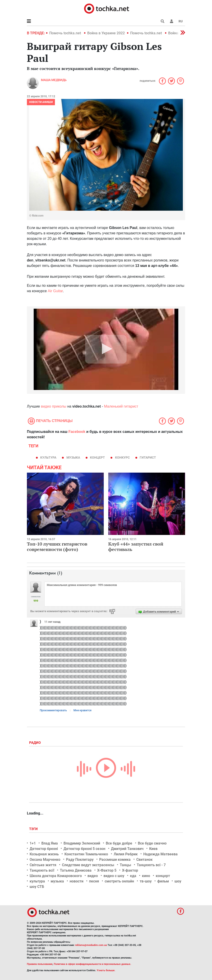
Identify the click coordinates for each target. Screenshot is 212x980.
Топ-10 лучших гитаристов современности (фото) (57, 547)
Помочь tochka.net (66, 33)
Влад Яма (50, 843)
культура (48, 457)
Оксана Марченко (45, 860)
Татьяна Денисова (76, 870)
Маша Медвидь (54, 80)
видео (93, 876)
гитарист (148, 457)
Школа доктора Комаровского (56, 876)
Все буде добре (119, 843)
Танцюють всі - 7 (151, 865)
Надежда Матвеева (160, 854)
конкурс (122, 457)
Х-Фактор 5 (107, 870)
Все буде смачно (152, 843)
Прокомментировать (53, 710)
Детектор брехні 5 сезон (84, 849)
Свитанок (144, 860)
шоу (178, 881)
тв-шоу (146, 881)
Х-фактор (130, 870)
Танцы (125, 865)
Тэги (34, 829)
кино (146, 876)
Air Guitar (55, 291)
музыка (73, 457)
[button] (172, 21)
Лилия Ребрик (126, 854)
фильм (163, 881)
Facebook (77, 432)
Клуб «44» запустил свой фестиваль (136, 547)
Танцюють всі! (42, 870)
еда (133, 876)
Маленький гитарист (121, 406)
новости (77, 881)
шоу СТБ (37, 887)
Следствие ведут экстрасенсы (88, 865)
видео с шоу (114, 876)
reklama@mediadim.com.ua (91, 945)
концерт (97, 457)
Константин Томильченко (86, 854)
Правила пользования (40, 964)
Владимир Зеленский (82, 843)
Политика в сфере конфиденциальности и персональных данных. (92, 964)
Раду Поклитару (80, 860)
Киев (153, 849)
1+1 (33, 843)
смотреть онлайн (119, 881)
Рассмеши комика (115, 860)
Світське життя (43, 865)
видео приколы (54, 406)
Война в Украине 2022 (106, 33)
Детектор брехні (44, 849)
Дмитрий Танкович (127, 849)
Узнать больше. (106, 970)
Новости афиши (41, 102)
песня (94, 881)
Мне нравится (82, 710)
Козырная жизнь (44, 854)
